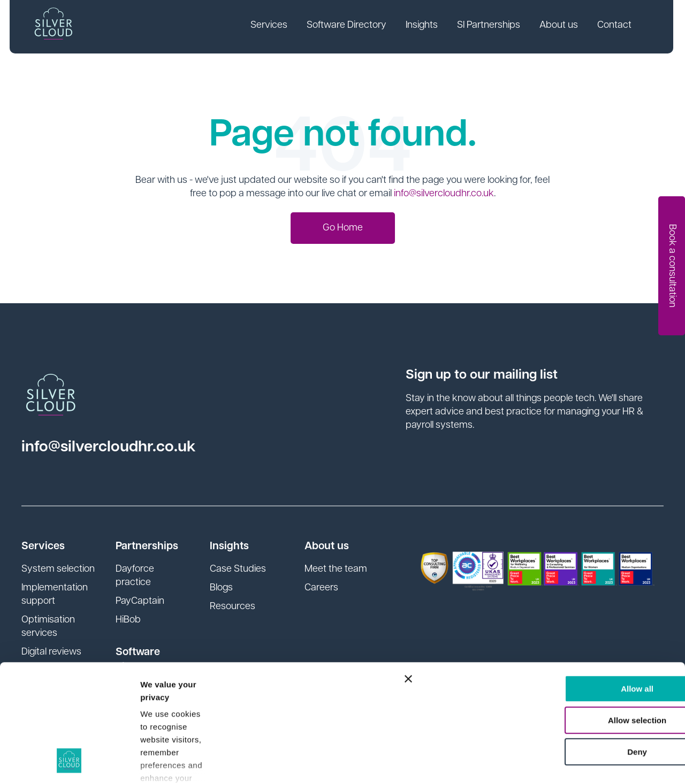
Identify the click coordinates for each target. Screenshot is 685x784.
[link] (270, 27)
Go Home (343, 228)
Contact (615, 26)
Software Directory (348, 26)
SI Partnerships (490, 26)
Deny (569, 645)
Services (270, 26)
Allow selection (568, 613)
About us (560, 26)
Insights (423, 26)
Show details (165, 763)
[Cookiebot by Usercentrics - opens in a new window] (69, 763)
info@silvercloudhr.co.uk (444, 194)
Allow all (569, 582)
